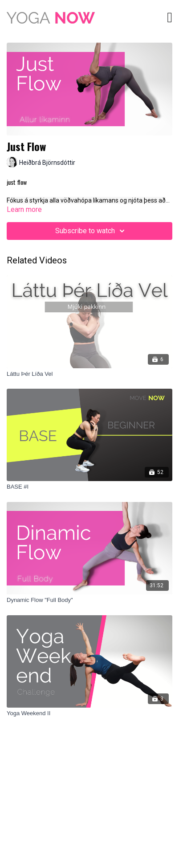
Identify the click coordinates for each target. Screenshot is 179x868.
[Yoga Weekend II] (89, 713)
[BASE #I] (89, 487)
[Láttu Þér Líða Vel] (89, 374)
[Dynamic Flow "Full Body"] (89, 600)
